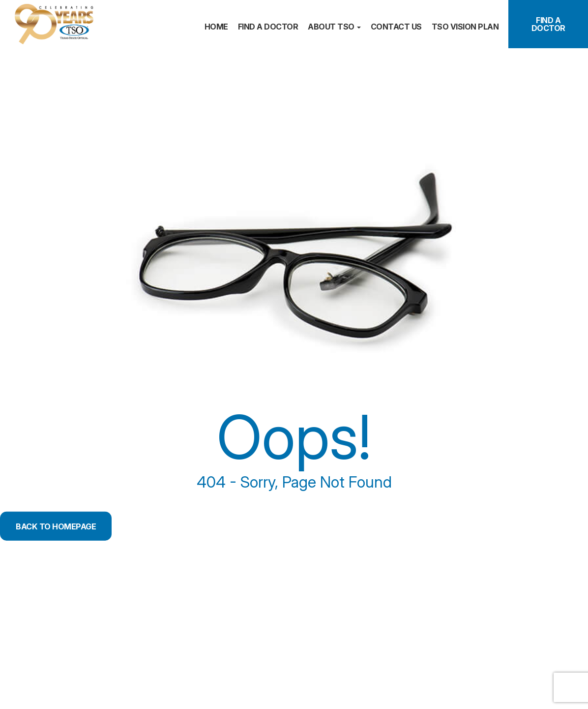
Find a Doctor (548, 24)
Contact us (396, 27)
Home (216, 27)
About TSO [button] (334, 27)
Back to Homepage (64, 526)
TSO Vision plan (465, 27)
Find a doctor (268, 27)
